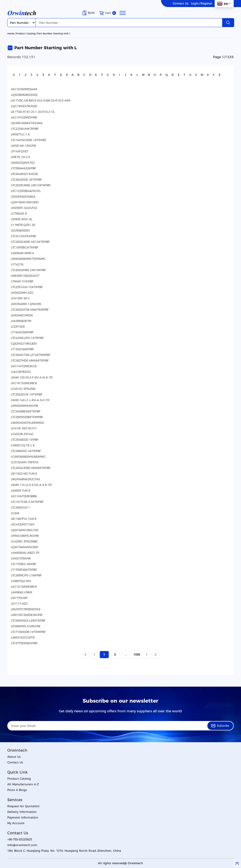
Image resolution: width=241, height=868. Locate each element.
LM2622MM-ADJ (22, 293)
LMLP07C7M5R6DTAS (26, 609)
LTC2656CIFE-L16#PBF (26, 575)
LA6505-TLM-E (21, 491)
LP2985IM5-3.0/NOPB (26, 626)
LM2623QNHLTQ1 (23, 163)
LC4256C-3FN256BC (24, 541)
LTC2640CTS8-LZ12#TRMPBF (31, 355)
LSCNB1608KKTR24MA (27, 123)
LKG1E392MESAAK (24, 89)
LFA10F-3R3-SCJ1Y (24, 428)
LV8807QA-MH (21, 581)
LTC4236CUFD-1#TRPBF (27, 338)
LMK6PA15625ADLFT (25, 276)
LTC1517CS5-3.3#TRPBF (27, 502)
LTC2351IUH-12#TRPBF (27, 287)
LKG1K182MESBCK (24, 587)
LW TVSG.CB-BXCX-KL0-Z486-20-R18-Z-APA (41, 100)
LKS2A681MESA (22, 315)
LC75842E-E (19, 214)
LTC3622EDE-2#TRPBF (26, 180)
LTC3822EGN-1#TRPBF (27, 394)
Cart (108, 13)
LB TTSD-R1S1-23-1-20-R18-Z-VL (33, 112)
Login (195, 4)
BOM (89, 13)
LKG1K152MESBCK (24, 383)
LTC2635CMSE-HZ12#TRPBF (30, 242)
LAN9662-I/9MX (22, 592)
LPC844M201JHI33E (24, 174)
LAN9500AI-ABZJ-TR (25, 553)
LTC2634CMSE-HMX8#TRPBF (31, 468)
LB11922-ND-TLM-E (24, 474)
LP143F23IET (20, 151)
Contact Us (181, 4)
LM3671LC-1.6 (20, 134)
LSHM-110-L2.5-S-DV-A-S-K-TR (31, 485)
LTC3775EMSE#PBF (24, 643)
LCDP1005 (18, 327)
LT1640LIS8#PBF (22, 332)
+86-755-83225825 (20, 839)
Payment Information (23, 817)
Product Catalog (26, 34)
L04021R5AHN (21, 558)
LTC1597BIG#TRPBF (25, 247)
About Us (14, 757)
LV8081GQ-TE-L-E (23, 445)
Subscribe (220, 726)
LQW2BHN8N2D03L (24, 95)
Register (206, 4)
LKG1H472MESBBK (24, 496)
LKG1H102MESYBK (24, 117)
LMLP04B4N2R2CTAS (25, 479)
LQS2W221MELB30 (24, 344)
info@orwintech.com (22, 845)
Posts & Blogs (17, 790)
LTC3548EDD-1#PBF (25, 440)
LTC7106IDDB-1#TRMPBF (28, 632)
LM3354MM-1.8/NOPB (26, 304)
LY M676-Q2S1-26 (23, 225)
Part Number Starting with (54, 34)
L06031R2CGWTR (23, 638)
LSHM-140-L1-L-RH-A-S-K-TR (30, 400)
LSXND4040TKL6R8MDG (28, 423)
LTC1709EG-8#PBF (24, 564)
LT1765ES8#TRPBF (24, 570)
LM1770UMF (19, 598)
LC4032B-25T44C (22, 434)
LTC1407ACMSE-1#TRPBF (28, 140)
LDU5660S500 (20, 230)
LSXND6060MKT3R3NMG (28, 259)
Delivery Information (22, 812)
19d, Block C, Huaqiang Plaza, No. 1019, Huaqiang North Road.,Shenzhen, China (64, 851)
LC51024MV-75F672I (25, 462)
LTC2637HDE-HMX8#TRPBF (30, 361)
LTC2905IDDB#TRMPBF (27, 417)
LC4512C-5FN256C (23, 389)
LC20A (15, 513)
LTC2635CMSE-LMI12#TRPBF (31, 185)
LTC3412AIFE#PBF (24, 236)
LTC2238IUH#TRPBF (25, 129)
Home (11, 34)
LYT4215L (17, 264)
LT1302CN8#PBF (22, 349)
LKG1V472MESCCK (24, 366)
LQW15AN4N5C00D (24, 547)
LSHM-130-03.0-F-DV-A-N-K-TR (32, 377)
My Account (16, 823)
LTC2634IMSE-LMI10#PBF (28, 270)
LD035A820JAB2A (23, 197)
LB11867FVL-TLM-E (24, 519)
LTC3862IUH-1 (20, 507)
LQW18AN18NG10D (25, 530)
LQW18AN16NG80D (25, 202)
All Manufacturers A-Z (23, 784)
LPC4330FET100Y (23, 524)
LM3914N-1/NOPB (23, 146)
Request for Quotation (23, 806)
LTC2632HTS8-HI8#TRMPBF (30, 310)
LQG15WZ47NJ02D (24, 106)
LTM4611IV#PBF (22, 281)
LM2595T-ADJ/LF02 (24, 208)
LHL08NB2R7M (21, 321)
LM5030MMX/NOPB (24, 406)
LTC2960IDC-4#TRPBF (26, 451)
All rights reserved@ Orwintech (120, 863)
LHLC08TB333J (21, 372)
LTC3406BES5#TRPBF (26, 411)
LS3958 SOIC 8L (22, 219)
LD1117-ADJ (19, 604)
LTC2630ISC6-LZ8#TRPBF (28, 621)
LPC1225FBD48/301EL (26, 191)
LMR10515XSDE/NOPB (26, 615)
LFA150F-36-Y (20, 298)
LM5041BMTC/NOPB (25, 536)
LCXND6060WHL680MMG (28, 457)
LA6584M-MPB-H (22, 253)
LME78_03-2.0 (20, 157)
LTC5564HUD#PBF (23, 168)
